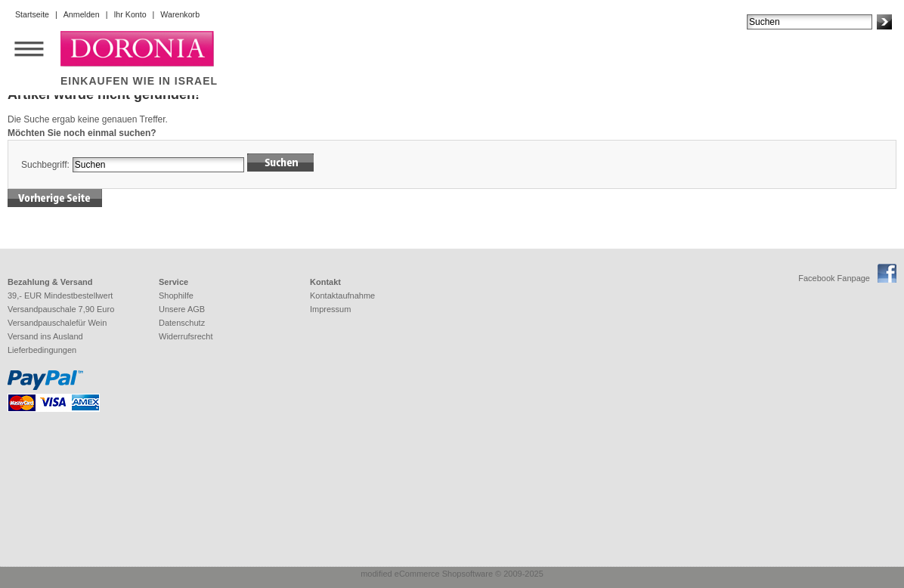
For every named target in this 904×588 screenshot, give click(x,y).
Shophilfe (176, 296)
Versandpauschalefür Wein (57, 323)
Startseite (32, 14)
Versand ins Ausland (45, 336)
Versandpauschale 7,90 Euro (61, 309)
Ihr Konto (130, 14)
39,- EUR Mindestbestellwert (60, 296)
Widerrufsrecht (186, 336)
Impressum (330, 309)
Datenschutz (182, 323)
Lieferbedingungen (42, 350)
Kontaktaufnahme (342, 296)
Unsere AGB (182, 309)
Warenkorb (180, 14)
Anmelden (82, 14)
